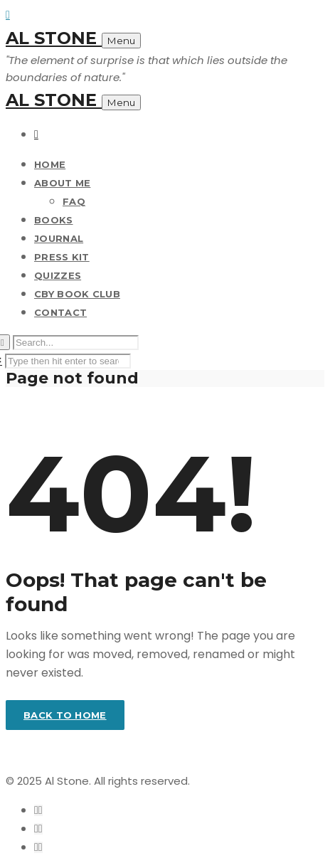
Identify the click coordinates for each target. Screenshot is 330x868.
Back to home (65, 715)
